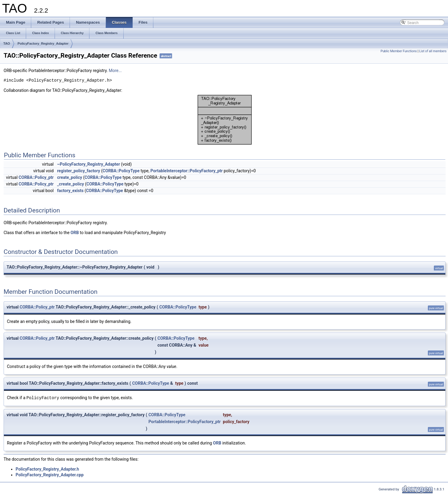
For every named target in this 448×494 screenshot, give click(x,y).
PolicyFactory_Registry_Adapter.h (47, 469)
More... (115, 71)
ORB (75, 233)
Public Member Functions (399, 51)
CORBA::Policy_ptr (36, 177)
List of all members (433, 51)
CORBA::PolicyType (121, 171)
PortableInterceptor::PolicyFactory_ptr (186, 171)
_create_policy (71, 184)
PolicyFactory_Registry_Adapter (43, 44)
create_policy (69, 177)
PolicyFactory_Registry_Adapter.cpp (50, 475)
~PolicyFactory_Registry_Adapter (89, 164)
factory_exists (70, 191)
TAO (7, 44)
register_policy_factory (78, 171)
